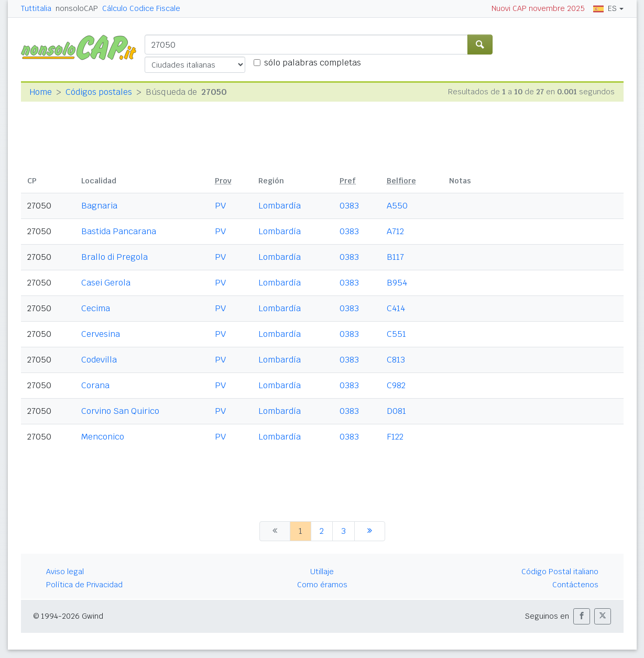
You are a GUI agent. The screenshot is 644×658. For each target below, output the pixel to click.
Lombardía (280, 206)
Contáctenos (575, 585)
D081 (396, 411)
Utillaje (322, 572)
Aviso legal (65, 572)
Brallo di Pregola (114, 257)
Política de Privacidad (84, 585)
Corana (95, 385)
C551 (396, 334)
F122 (395, 437)
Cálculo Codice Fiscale (141, 8)
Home (41, 92)
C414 (396, 308)
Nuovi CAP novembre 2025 (538, 8)
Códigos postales (99, 92)
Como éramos (322, 585)
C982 (396, 385)
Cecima (96, 308)
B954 (397, 283)
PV (220, 206)
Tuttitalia (36, 8)
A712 (395, 231)
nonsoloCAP (77, 8)
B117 (395, 257)
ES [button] (605, 8)
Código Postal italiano (560, 572)
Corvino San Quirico (120, 411)
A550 (397, 206)
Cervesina (101, 334)
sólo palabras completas (313, 63)
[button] (582, 616)
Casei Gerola (106, 283)
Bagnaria (99, 206)
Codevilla (99, 360)
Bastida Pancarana (119, 231)
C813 (396, 360)
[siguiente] (370, 531)
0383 (349, 206)
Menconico (103, 437)
